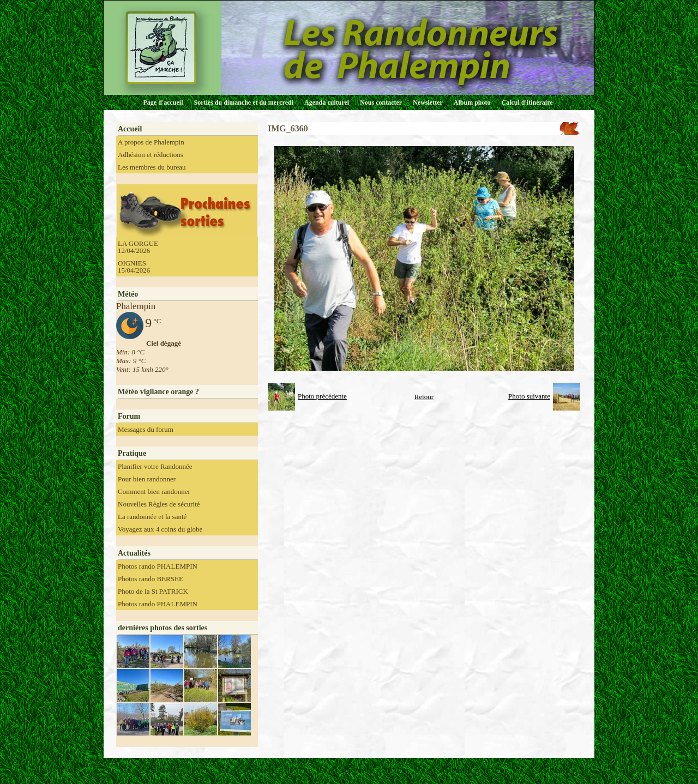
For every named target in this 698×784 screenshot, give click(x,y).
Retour (424, 397)
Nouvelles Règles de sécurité (159, 504)
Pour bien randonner (147, 479)
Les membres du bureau (152, 167)
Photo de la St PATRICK (153, 591)
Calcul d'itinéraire (527, 102)
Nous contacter (381, 102)
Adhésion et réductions (151, 155)
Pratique (132, 453)
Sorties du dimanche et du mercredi (243, 102)
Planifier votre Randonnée (155, 466)
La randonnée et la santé (152, 517)
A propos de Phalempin (151, 142)
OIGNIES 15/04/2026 (134, 267)
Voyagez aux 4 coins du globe (160, 529)
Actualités (134, 553)
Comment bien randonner (154, 491)
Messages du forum (146, 429)
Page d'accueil (163, 102)
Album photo (472, 102)
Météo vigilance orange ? (158, 392)
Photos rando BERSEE (151, 579)
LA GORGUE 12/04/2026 (138, 247)
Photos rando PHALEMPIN (158, 566)
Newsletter (428, 102)
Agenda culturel (327, 102)
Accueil (130, 129)
